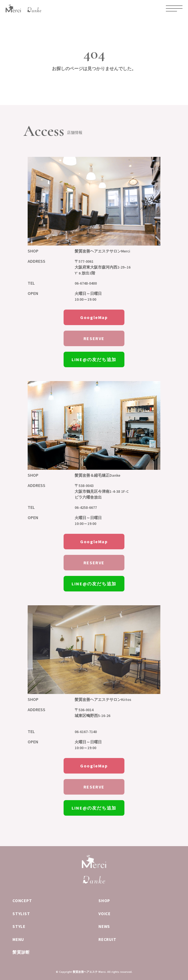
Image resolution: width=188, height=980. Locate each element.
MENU (18, 939)
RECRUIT (107, 939)
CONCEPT (22, 901)
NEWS (104, 926)
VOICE (105, 914)
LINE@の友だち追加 (94, 359)
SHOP (104, 901)
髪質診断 (21, 952)
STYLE (19, 926)
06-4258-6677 (86, 507)
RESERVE (94, 338)
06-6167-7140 (86, 732)
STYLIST (21, 914)
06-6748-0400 (86, 283)
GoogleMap (94, 317)
